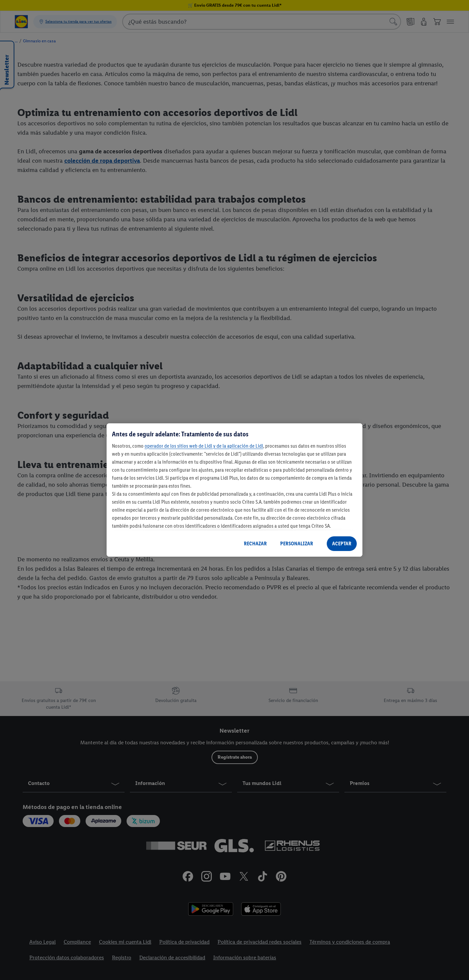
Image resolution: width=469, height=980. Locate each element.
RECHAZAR (255, 543)
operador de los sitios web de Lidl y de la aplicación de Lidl (204, 446)
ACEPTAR (342, 543)
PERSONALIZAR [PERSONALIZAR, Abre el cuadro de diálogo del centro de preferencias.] (297, 543)
